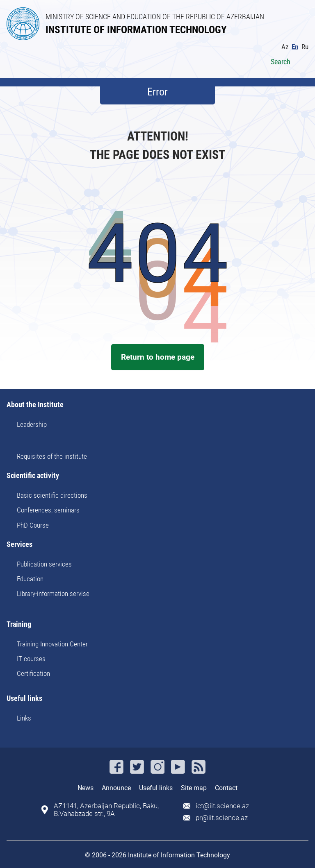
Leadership (32, 424)
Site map (194, 788)
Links (24, 718)
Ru (305, 47)
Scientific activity (33, 476)
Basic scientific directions (52, 495)
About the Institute (35, 405)
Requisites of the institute (52, 456)
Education (30, 579)
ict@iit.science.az (222, 806)
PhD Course (33, 525)
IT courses (31, 659)
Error (157, 92)
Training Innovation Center (52, 644)
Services (19, 545)
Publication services (44, 564)
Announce (116, 788)
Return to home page (158, 357)
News (86, 788)
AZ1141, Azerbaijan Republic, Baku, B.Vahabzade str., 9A (106, 810)
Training (19, 624)
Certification (33, 673)
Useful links (24, 699)
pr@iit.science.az (222, 818)
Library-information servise (53, 594)
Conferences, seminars (48, 510)
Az (285, 47)
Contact (226, 788)
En (295, 47)
